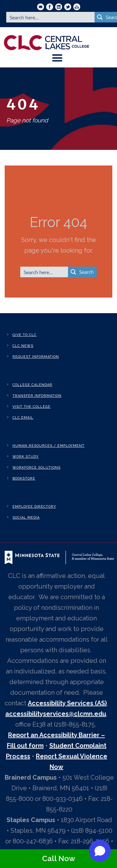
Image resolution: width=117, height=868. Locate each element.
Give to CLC (24, 335)
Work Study (26, 457)
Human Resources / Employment (49, 446)
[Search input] (51, 17)
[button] (100, 851)
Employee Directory (34, 507)
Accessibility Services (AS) (67, 703)
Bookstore (24, 478)
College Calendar (32, 385)
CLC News (23, 346)
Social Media (26, 518)
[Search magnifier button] (82, 272)
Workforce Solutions (37, 468)
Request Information (36, 357)
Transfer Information (37, 396)
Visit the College (32, 407)
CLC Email (23, 418)
